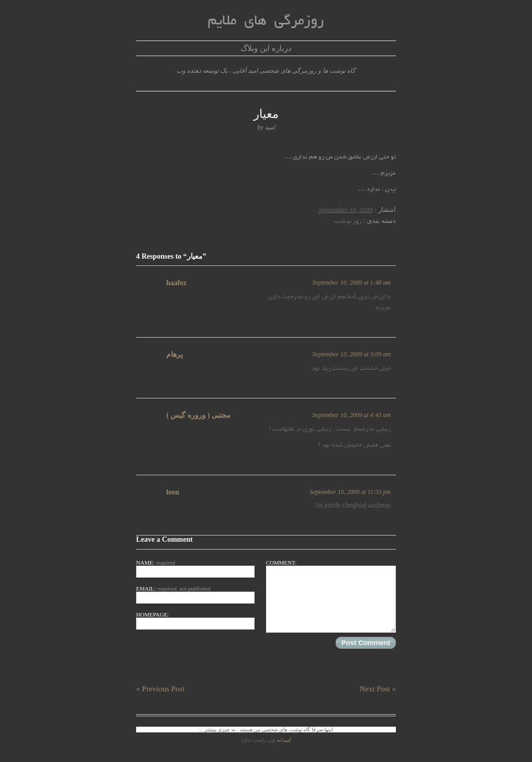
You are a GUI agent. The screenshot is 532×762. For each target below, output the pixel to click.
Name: (195, 569)
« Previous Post (160, 689)
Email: (195, 594)
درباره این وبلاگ (266, 48)
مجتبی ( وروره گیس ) (198, 415)
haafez (176, 283)
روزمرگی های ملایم (266, 22)
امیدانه (284, 740)
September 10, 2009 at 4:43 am (351, 415)
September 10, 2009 (346, 210)
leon (173, 492)
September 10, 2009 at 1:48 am (351, 283)
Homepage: (195, 620)
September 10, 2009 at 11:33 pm (350, 492)
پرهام (175, 355)
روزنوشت (348, 220)
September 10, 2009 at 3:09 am (351, 354)
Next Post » (378, 689)
